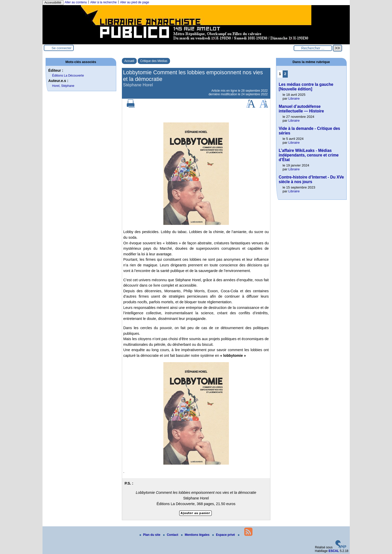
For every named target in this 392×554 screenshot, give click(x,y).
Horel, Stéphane (63, 86)
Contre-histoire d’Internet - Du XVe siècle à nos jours (311, 179)
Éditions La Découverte (68, 76)
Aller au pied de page (135, 2)
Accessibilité (53, 3)
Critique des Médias (154, 61)
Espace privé (224, 535)
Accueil (129, 61)
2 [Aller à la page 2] (285, 74)
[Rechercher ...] (313, 48)
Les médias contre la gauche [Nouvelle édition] (306, 87)
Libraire (294, 98)
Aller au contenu (76, 2)
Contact (171, 535)
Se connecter (62, 48)
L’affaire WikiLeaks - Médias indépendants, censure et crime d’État (309, 155)
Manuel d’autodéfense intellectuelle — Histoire (301, 109)
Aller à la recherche (103, 2)
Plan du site (150, 535)
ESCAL (334, 551)
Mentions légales (196, 535)
